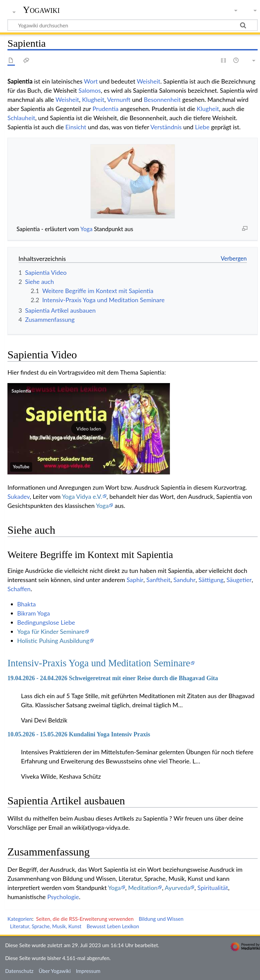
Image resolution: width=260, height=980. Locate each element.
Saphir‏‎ (135, 580)
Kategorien (20, 919)
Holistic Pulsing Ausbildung (53, 641)
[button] (89, 429)
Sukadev (19, 496)
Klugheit (93, 99)
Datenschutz (19, 971)
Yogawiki (41, 10)
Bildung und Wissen (161, 919)
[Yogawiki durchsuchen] (133, 25)
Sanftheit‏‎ (158, 580)
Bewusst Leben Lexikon (113, 926)
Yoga (86, 229)
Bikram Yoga (34, 613)
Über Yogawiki (55, 971)
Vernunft (119, 99)
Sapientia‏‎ (21, 391)
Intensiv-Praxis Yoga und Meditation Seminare (99, 663)
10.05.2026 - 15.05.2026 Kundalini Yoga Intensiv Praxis (79, 734)
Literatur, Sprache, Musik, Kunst (46, 926)
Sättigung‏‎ (211, 580)
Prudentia (105, 109)
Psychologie (63, 897)
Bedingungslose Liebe (46, 622)
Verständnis (166, 127)
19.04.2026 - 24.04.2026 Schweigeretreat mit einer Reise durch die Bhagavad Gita (113, 678)
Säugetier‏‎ (239, 580)
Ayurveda (178, 888)
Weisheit (149, 81)
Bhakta (27, 604)
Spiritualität (213, 888)
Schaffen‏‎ (19, 589)
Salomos (90, 90)
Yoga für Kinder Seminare (51, 631)
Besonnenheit (162, 99)
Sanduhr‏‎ (184, 580)
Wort (91, 81)
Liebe (202, 127)
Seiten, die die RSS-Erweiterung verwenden (85, 919)
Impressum (88, 971)
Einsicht (76, 127)
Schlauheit (21, 118)
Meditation (143, 888)
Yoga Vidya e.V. (82, 496)
